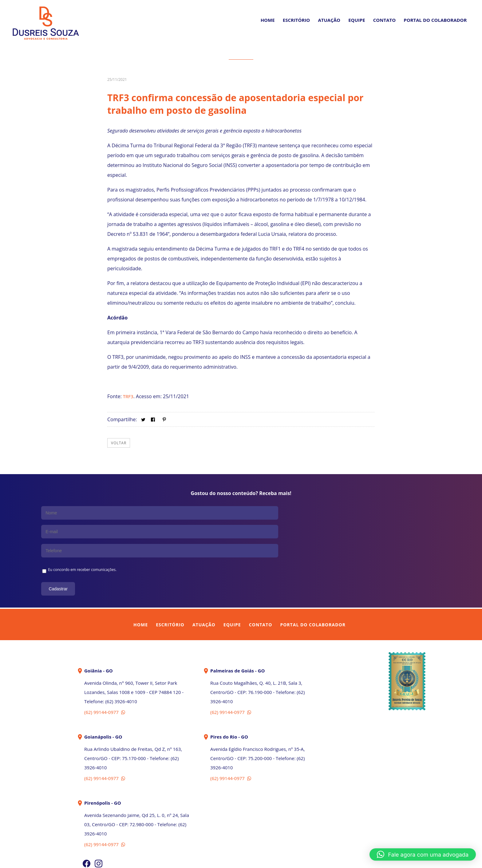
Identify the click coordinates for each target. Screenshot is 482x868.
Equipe (357, 20)
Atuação (329, 20)
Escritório (296, 20)
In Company (255, 860)
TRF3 (128, 396)
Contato (384, 20)
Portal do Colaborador (313, 585)
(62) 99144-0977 (105, 673)
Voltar (119, 443)
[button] (423, 854)
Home (268, 20)
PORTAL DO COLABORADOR (435, 20)
